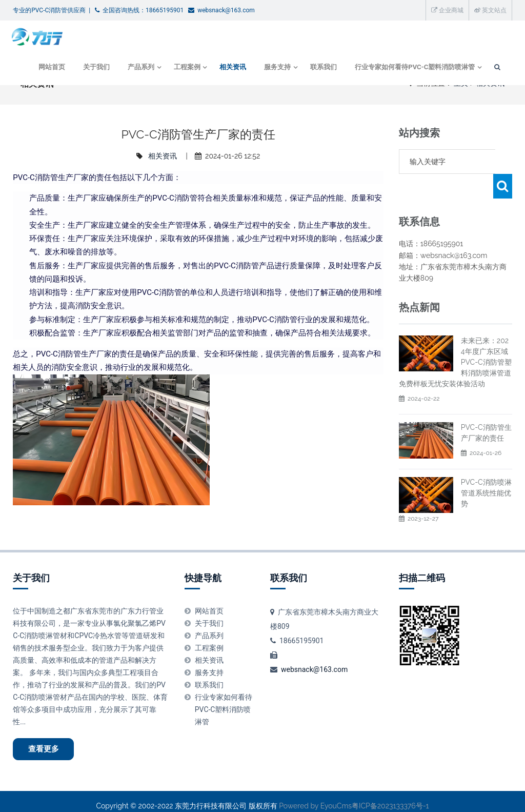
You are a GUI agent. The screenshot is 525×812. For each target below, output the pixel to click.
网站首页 (46, 68)
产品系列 (135, 68)
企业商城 (447, 10)
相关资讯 (230, 68)
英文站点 (490, 10)
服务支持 (274, 68)
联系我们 (321, 68)
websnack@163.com (314, 658)
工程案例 (183, 68)
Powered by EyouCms (315, 797)
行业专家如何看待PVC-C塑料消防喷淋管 (413, 68)
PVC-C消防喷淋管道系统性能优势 (486, 468)
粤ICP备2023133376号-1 (390, 797)
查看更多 (47, 739)
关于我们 (91, 68)
